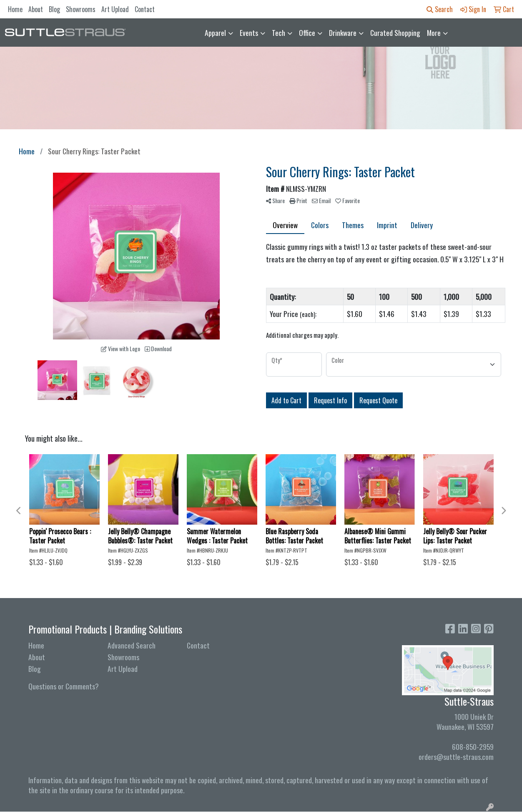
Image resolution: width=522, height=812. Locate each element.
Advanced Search (132, 645)
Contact (145, 9)
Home (15, 9)
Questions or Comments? (64, 686)
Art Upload (115, 9)
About (36, 9)
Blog (54, 9)
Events (249, 33)
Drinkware (343, 33)
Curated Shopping (395, 33)
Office (307, 33)
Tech (279, 33)
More (434, 33)
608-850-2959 (473, 747)
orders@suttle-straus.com (456, 757)
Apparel (215, 33)
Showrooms (81, 9)
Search (440, 9)
